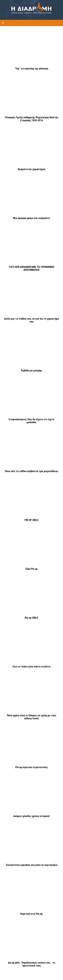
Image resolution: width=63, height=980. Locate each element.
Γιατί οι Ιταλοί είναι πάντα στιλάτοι (31, 667)
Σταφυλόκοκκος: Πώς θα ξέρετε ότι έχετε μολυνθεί (31, 421)
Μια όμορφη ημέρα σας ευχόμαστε (31, 218)
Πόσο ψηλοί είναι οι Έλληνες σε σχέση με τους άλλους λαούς (31, 717)
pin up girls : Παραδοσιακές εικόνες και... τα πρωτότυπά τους (32, 964)
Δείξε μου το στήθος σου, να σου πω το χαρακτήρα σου (31, 320)
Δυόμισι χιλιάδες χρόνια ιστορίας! (31, 816)
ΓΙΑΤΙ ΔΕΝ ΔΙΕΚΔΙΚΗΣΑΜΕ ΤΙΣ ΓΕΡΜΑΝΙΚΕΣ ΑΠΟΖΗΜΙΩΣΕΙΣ (32, 268)
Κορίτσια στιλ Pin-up (32, 914)
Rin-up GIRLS (31, 618)
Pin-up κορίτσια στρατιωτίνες (32, 767)
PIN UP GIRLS (31, 520)
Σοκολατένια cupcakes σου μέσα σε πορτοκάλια (32, 865)
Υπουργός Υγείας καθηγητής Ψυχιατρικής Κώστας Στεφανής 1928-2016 (31, 119)
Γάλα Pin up (31, 569)
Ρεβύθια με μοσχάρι (32, 371)
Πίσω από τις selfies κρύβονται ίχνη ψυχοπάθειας (32, 471)
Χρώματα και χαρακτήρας (32, 169)
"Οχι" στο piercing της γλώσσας (32, 69)
